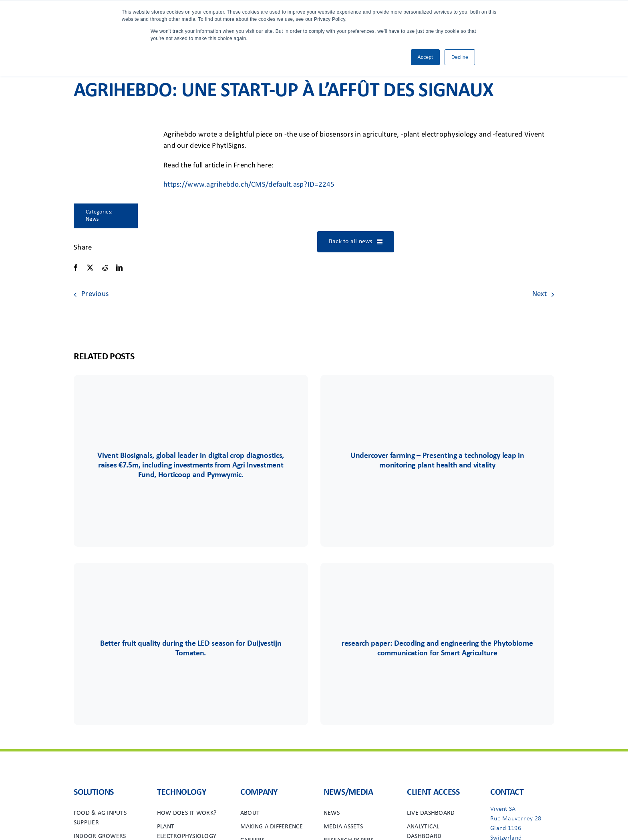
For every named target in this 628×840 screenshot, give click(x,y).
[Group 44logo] (437, 399)
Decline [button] (460, 57)
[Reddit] (105, 268)
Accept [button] (425, 57)
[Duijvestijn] (191, 587)
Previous (95, 294)
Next (539, 294)
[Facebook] (76, 268)
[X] (90, 268)
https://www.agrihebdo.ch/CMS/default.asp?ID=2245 (249, 185)
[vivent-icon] (191, 399)
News (92, 219)
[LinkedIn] (119, 268)
